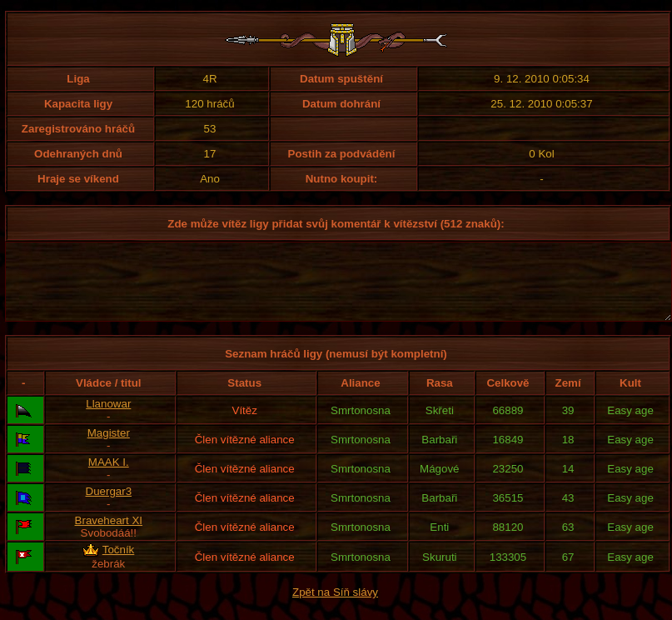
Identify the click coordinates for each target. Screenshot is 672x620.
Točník (119, 565)
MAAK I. (109, 477)
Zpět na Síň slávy (335, 607)
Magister (109, 448)
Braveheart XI (109, 535)
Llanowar (108, 419)
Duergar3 (109, 506)
